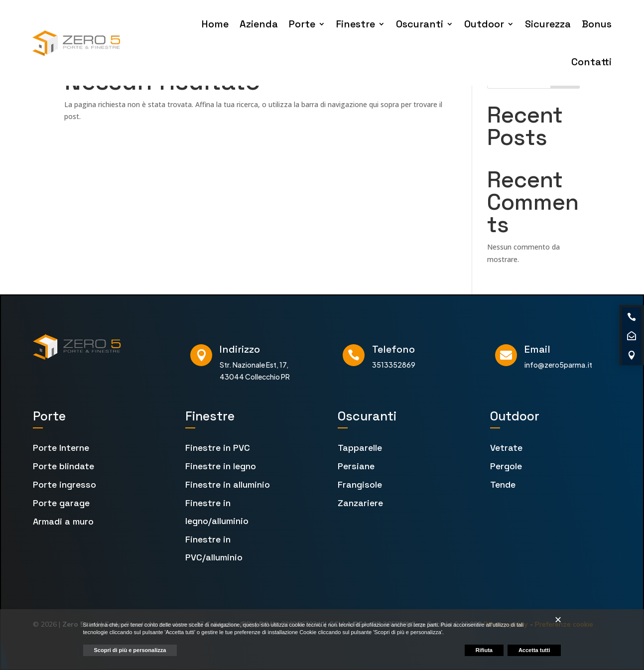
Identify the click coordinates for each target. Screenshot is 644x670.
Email (537, 349)
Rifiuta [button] (484, 650)
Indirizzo (240, 349)
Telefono (393, 349)
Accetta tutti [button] (534, 650)
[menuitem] (89, 448)
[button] (558, 620)
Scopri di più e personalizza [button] (130, 650)
